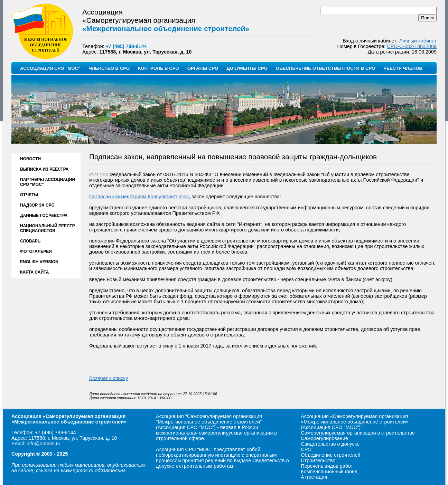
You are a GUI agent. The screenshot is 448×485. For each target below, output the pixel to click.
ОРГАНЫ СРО (203, 68)
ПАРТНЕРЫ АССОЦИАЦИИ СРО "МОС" (48, 182)
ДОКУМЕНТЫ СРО (247, 68)
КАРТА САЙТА (34, 272)
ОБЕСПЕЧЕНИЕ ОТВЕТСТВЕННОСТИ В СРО (325, 68)
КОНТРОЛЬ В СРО (158, 68)
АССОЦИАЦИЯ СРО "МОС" (50, 68)
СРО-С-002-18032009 (412, 46)
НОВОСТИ (30, 159)
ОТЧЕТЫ (29, 195)
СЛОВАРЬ (30, 241)
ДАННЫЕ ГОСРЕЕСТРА (44, 216)
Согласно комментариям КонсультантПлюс (139, 197)
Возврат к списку (109, 378)
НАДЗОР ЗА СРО (37, 205)
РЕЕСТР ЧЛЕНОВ (403, 68)
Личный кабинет (418, 41)
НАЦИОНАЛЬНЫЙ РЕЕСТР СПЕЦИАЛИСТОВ (48, 228)
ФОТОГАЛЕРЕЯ (36, 251)
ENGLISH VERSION (39, 262)
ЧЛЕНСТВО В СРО (109, 68)
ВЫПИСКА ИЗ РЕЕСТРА (44, 169)
